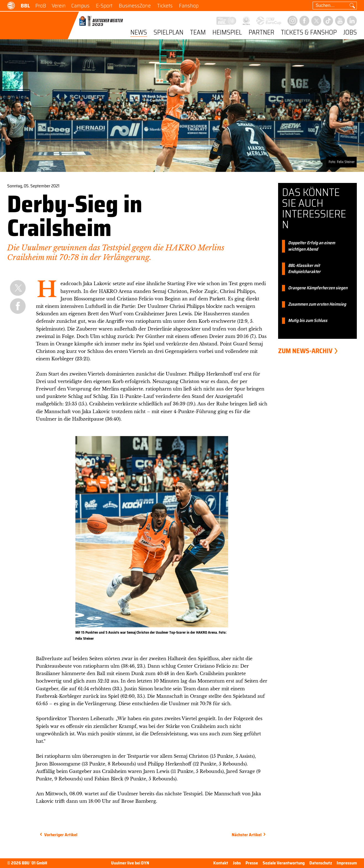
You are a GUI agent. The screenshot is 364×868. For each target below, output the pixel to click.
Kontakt (221, 863)
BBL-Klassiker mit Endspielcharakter (304, 269)
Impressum (347, 863)
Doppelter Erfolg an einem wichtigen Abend (312, 246)
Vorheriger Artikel (61, 835)
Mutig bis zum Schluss (308, 321)
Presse (252, 863)
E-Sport (104, 6)
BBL (25, 6)
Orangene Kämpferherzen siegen (318, 288)
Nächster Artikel (247, 835)
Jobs (350, 33)
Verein (59, 6)
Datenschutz (321, 863)
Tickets (165, 6)
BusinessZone (135, 6)
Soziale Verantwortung (284, 863)
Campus (80, 6)
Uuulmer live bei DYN (130, 863)
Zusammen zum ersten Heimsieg (317, 304)
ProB (41, 6)
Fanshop (189, 6)
